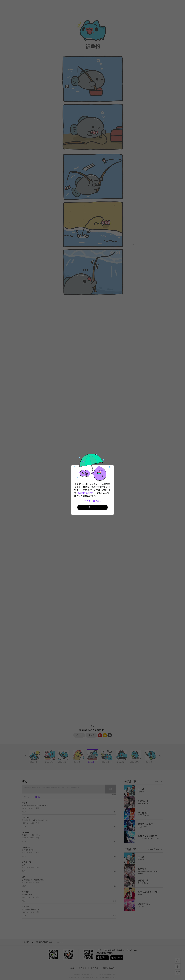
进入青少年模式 (93, 501)
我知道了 (92, 507)
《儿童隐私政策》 (85, 493)
